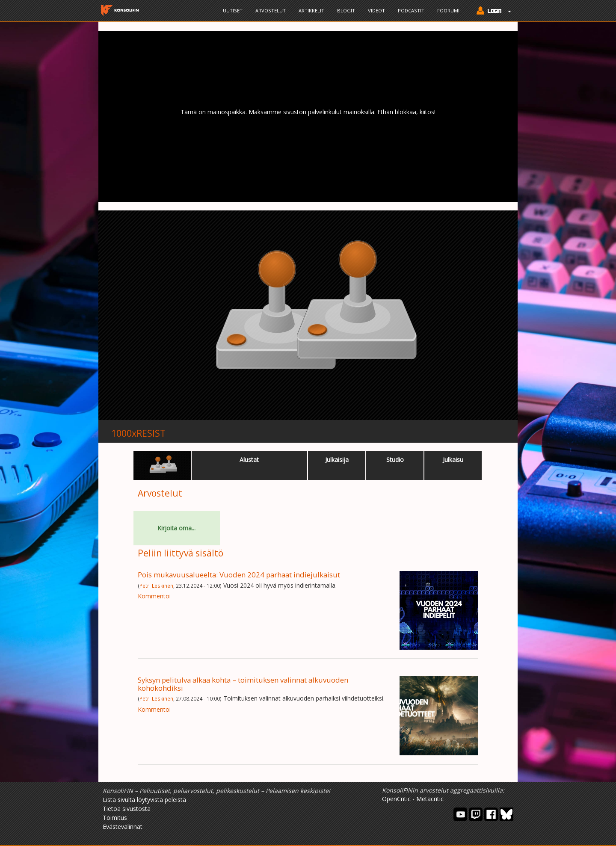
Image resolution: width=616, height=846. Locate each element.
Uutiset (233, 10)
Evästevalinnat (123, 827)
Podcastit (411, 10)
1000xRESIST (138, 433)
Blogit (346, 10)
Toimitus (115, 818)
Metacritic (430, 799)
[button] (492, 12)
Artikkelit (311, 10)
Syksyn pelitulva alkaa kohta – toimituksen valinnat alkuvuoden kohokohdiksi (243, 684)
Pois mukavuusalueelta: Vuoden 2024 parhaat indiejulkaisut (239, 575)
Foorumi (448, 10)
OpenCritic (396, 799)
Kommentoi (154, 596)
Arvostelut (271, 10)
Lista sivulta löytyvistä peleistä (144, 800)
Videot (376, 10)
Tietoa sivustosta (127, 809)
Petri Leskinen (156, 586)
